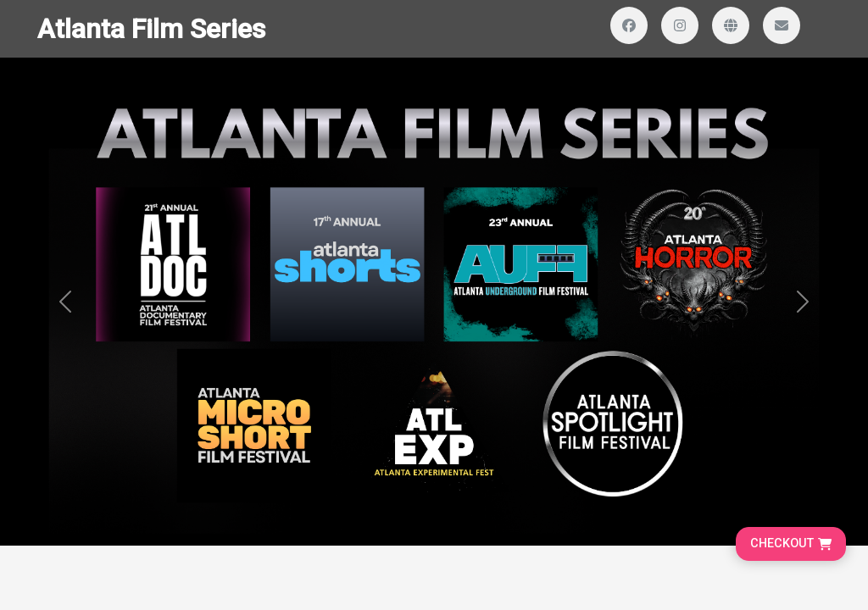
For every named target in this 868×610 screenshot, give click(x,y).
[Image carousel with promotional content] (434, 302)
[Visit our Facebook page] (629, 25)
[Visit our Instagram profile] (680, 25)
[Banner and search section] (434, 302)
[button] (65, 302)
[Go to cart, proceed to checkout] (791, 544)
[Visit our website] (731, 25)
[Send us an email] (782, 25)
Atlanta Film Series (151, 29)
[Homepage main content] (434, 273)
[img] (434, 302)
